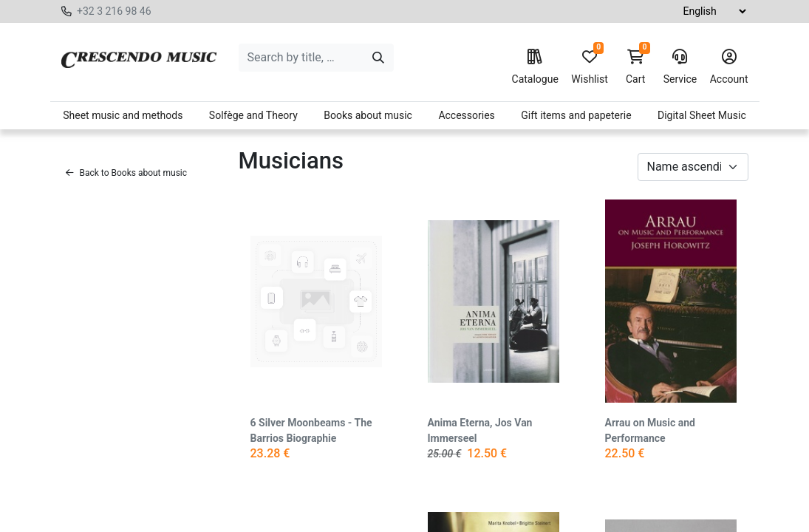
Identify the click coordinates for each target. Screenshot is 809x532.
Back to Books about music (127, 173)
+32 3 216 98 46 (114, 11)
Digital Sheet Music (702, 115)
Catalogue (535, 67)
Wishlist (589, 67)
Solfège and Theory (253, 115)
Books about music (368, 115)
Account (729, 67)
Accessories (466, 115)
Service (680, 67)
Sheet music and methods (123, 115)
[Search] (378, 58)
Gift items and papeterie (576, 115)
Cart (635, 67)
